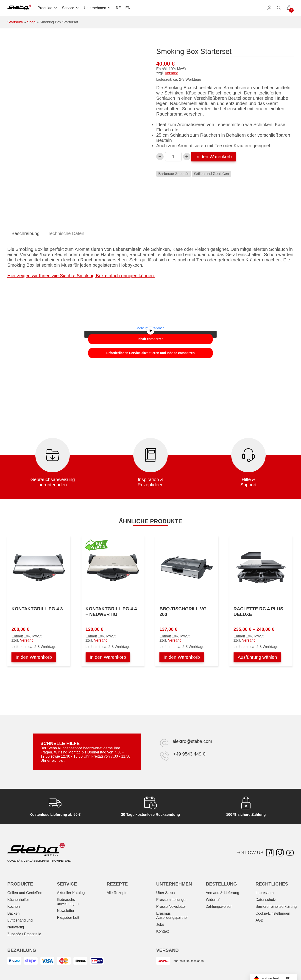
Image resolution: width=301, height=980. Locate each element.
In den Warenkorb (214, 157)
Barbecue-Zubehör (174, 174)
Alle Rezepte (117, 893)
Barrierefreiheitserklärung (276, 907)
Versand (171, 73)
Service (71, 8)
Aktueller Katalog (71, 893)
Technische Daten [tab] (66, 233)
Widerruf (213, 900)
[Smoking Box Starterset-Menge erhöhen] (187, 157)
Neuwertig (16, 927)
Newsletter (66, 911)
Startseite (15, 22)
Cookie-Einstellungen (273, 913)
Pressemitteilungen (172, 900)
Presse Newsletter (171, 907)
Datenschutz (266, 900)
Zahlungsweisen (219, 907)
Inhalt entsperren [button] (150, 339)
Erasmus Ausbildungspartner (172, 915)
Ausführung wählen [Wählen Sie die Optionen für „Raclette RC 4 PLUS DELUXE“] (257, 657)
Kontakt (162, 931)
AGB (259, 920)
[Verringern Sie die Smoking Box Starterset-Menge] (160, 157)
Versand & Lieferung (222, 893)
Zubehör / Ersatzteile (24, 934)
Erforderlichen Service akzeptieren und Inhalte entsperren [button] (150, 353)
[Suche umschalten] (279, 8)
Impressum (265, 893)
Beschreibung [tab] (25, 233)
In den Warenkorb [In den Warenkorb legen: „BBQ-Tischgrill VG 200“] (182, 657)
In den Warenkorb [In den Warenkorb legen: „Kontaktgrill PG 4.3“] (34, 657)
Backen (13, 913)
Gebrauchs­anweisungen (68, 902)
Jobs (160, 924)
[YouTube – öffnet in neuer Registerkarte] (290, 853)
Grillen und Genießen (212, 174)
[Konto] (269, 8)
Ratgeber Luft (68, 918)
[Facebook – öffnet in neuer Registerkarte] (270, 853)
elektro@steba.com (192, 741)
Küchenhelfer (18, 900)
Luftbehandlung (20, 920)
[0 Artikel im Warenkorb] (289, 8)
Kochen (14, 907)
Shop (31, 22)
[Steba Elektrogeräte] (19, 8)
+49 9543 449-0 (189, 754)
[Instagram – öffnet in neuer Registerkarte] (280, 853)
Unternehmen (97, 8)
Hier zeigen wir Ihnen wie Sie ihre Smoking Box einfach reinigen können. (81, 276)
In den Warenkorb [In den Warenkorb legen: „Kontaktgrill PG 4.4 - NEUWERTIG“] (108, 657)
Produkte (47, 8)
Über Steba (166, 893)
